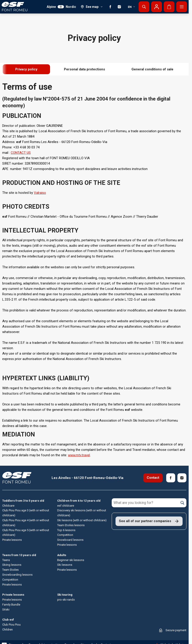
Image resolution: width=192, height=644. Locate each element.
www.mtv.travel (79, 455)
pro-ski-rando (66, 600)
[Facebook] (110, 7)
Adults (62, 555)
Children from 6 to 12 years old (79, 501)
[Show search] (144, 7)
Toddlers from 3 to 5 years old (23, 501)
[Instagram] (119, 7)
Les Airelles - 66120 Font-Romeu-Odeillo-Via (87, 478)
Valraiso (40, 193)
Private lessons (13, 595)
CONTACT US (21, 153)
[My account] (157, 7)
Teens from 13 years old (19, 555)
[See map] (92, 7)
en (132, 7)
